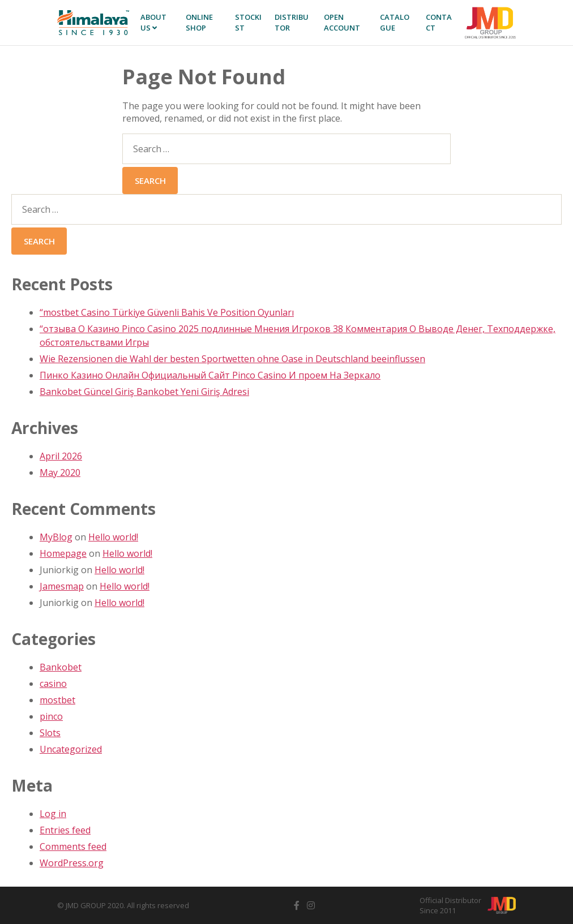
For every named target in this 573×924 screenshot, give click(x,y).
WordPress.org (72, 863)
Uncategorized (71, 749)
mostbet (57, 700)
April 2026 (61, 456)
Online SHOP (199, 23)
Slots (50, 733)
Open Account (342, 23)
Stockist (248, 23)
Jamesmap (62, 586)
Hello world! (113, 537)
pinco (51, 716)
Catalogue (395, 23)
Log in (53, 814)
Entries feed (65, 830)
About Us (153, 23)
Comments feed (73, 846)
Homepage (63, 553)
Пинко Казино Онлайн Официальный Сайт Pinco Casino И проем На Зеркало (210, 375)
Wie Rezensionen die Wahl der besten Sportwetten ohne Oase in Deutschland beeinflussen (232, 359)
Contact (439, 23)
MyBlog (56, 537)
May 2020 (60, 472)
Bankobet (61, 667)
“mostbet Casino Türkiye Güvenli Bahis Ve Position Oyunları (167, 312)
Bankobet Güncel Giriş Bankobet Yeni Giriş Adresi (144, 392)
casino (53, 684)
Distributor (292, 23)
